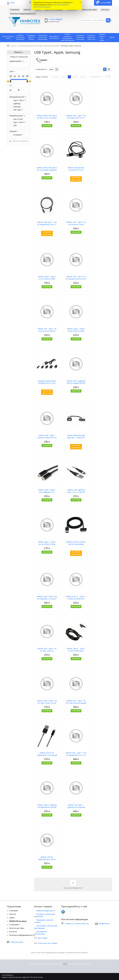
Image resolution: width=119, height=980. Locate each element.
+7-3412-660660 (55, 19)
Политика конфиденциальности (80, 964)
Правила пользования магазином (50, 964)
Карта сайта (32, 964)
